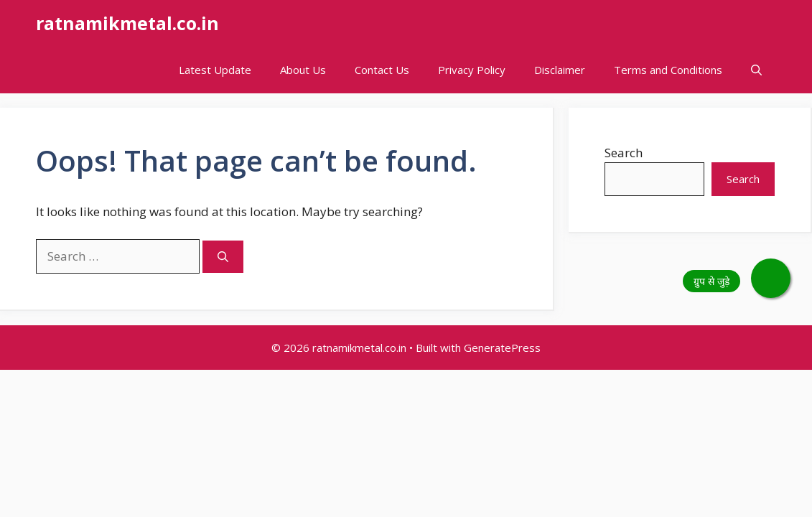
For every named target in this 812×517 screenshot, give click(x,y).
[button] (756, 70)
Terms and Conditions (668, 70)
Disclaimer (560, 70)
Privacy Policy (472, 70)
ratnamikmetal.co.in (127, 23)
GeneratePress (502, 348)
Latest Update (215, 70)
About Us (303, 70)
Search (624, 153)
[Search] (223, 257)
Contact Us (382, 70)
